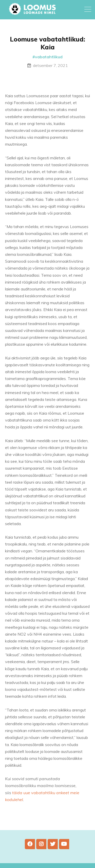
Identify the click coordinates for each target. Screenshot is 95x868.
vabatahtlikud (49, 57)
